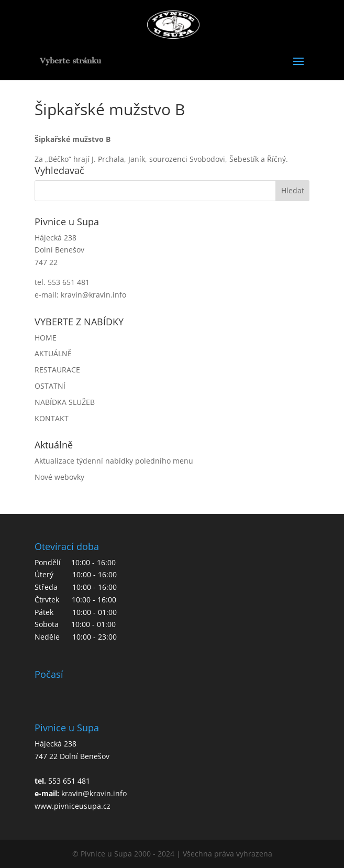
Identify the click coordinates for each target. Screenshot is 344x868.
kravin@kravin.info (93, 295)
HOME (46, 338)
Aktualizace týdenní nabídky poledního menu (114, 461)
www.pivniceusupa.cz (73, 806)
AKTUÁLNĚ (53, 353)
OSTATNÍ (50, 386)
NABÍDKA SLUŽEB (65, 402)
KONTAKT (52, 418)
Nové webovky (59, 477)
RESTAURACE (57, 370)
